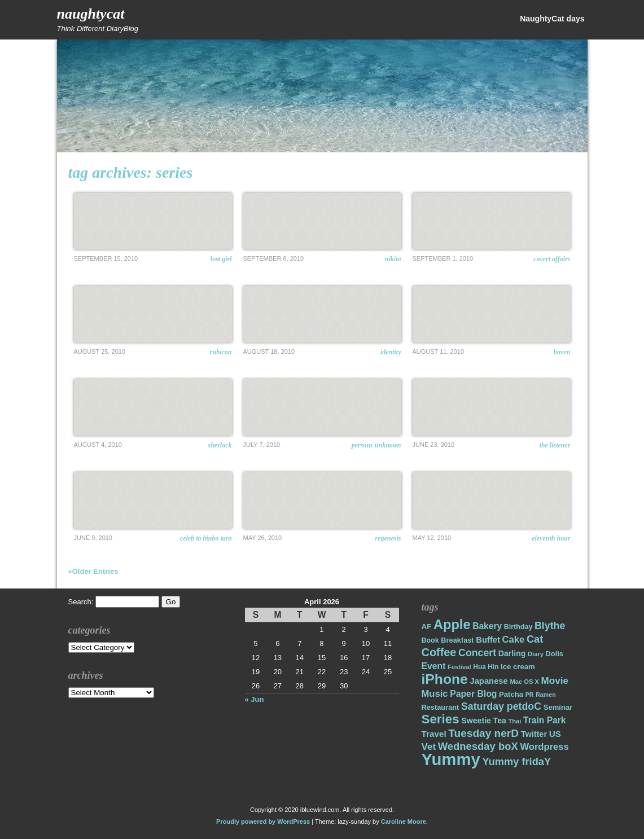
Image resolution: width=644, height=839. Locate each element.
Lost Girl (221, 259)
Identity (391, 352)
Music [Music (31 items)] (435, 694)
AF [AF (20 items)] (427, 627)
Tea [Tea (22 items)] (500, 721)
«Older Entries (93, 571)
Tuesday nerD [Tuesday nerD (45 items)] (483, 733)
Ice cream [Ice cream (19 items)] (518, 667)
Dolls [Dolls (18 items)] (555, 654)
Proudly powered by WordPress (263, 822)
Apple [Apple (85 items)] (452, 625)
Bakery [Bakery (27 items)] (487, 626)
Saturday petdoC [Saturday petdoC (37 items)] (501, 706)
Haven (562, 352)
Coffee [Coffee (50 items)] (439, 652)
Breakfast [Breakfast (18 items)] (457, 640)
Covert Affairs (552, 259)
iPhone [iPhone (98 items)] (445, 679)
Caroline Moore (404, 822)
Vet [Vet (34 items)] (429, 747)
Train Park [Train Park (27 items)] (545, 720)
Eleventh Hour (551, 538)
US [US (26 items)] (555, 734)
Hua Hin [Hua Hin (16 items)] (486, 667)
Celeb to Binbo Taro (206, 538)
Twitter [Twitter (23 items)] (534, 734)
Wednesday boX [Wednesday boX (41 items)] (478, 746)
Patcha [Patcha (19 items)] (511, 694)
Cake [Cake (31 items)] (514, 640)
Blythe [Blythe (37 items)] (550, 626)
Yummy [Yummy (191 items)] (451, 759)
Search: (81, 602)
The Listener (555, 445)
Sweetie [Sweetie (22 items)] (476, 721)
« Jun (255, 699)
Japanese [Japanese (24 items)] (489, 681)
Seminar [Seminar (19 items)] (558, 707)
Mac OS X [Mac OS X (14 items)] (524, 682)
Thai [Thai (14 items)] (514, 721)
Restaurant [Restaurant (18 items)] (441, 707)
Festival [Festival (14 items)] (459, 667)
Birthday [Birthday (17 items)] (518, 627)
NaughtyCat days (552, 19)
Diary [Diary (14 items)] (536, 654)
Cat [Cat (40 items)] (535, 639)
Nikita (393, 259)
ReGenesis (388, 538)
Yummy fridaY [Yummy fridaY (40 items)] (516, 761)
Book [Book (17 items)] (430, 640)
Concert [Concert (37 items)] (477, 653)
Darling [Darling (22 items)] (512, 653)
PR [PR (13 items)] (530, 695)
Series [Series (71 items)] (441, 719)
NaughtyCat (91, 14)
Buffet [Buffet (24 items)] (488, 640)
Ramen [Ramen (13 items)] (546, 695)
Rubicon (221, 352)
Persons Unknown (376, 445)
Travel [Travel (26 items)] (434, 734)
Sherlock (220, 445)
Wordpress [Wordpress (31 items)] (544, 747)
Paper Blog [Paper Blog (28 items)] (473, 694)
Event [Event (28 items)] (434, 666)
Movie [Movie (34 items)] (555, 681)
